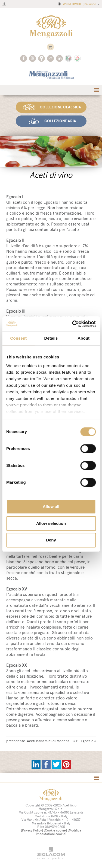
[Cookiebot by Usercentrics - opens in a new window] (73, 324)
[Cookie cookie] (55, 830)
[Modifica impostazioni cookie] (59, 832)
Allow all (51, 506)
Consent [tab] (18, 338)
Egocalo (87, 741)
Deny (51, 540)
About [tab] (84, 338)
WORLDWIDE (78, 4)
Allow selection (51, 523)
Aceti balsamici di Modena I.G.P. (53, 741)
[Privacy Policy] (32, 830)
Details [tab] (51, 338)
